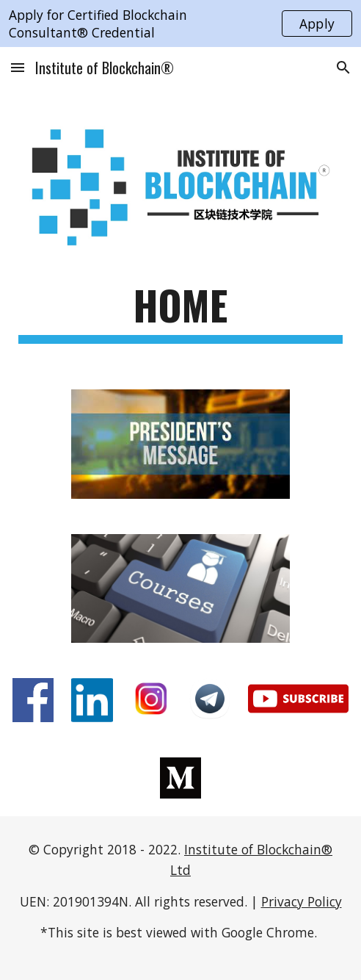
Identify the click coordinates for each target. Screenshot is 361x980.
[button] (18, 67)
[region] (180, 24)
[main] (180, 312)
